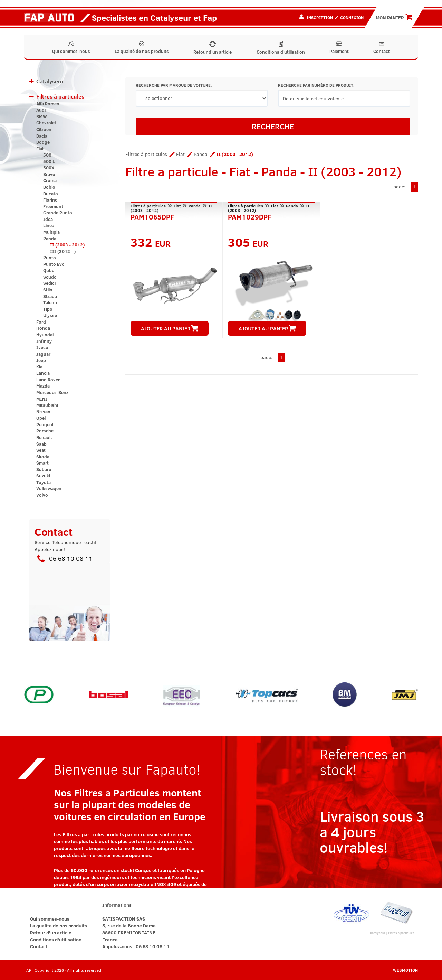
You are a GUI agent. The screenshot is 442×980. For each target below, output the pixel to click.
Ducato (51, 194)
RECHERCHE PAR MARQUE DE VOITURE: (174, 85)
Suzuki (43, 476)
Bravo (49, 174)
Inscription (320, 17)
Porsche (45, 431)
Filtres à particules (60, 96)
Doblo (49, 187)
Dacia (42, 136)
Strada (50, 296)
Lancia (43, 373)
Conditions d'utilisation (281, 48)
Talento (51, 302)
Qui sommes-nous (71, 48)
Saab (41, 444)
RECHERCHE (273, 126)
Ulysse (50, 315)
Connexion (352, 17)
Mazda (43, 386)
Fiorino (50, 200)
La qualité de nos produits (142, 48)
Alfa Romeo (48, 104)
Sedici (49, 283)
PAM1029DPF (250, 216)
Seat (41, 450)
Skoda (43, 457)
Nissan (43, 412)
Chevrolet (46, 123)
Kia (39, 367)
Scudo (50, 277)
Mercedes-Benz (52, 392)
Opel (41, 418)
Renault (44, 437)
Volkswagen (49, 488)
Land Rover (48, 380)
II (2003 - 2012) (67, 245)
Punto (50, 258)
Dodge (43, 142)
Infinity (44, 341)
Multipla (51, 232)
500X (49, 168)
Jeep (41, 360)
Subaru (44, 469)
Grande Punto (58, 213)
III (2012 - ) (63, 251)
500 (47, 155)
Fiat (40, 149)
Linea (49, 225)
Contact (382, 48)
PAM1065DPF (152, 216)
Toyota (44, 482)
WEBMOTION (405, 970)
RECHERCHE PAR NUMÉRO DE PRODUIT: (316, 85)
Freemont (53, 206)
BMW (42, 116)
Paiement (339, 48)
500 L (49, 161)
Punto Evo (54, 264)
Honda (43, 328)
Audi (41, 110)
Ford (41, 322)
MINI (42, 399)
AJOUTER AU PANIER (170, 328)
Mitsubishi (47, 405)
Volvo (42, 495)
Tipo (48, 309)
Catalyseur (50, 81)
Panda (50, 239)
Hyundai (45, 335)
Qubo (49, 270)
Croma (50, 180)
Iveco (42, 347)
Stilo (48, 290)
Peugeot (45, 424)
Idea (48, 219)
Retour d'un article (213, 48)
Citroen (44, 129)
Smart (42, 463)
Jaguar (43, 354)
